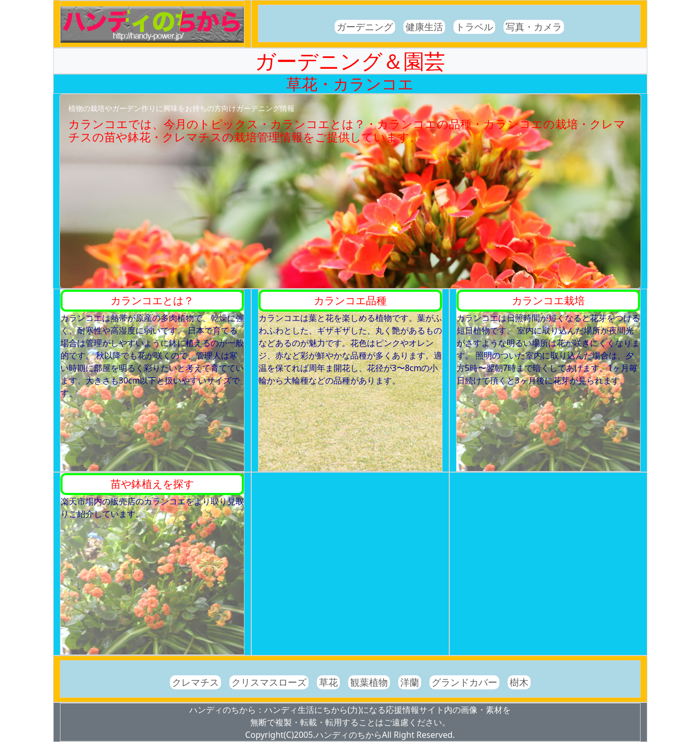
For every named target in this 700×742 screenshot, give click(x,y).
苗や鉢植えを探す (152, 484)
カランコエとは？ (152, 300)
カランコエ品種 (350, 300)
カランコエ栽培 (548, 300)
